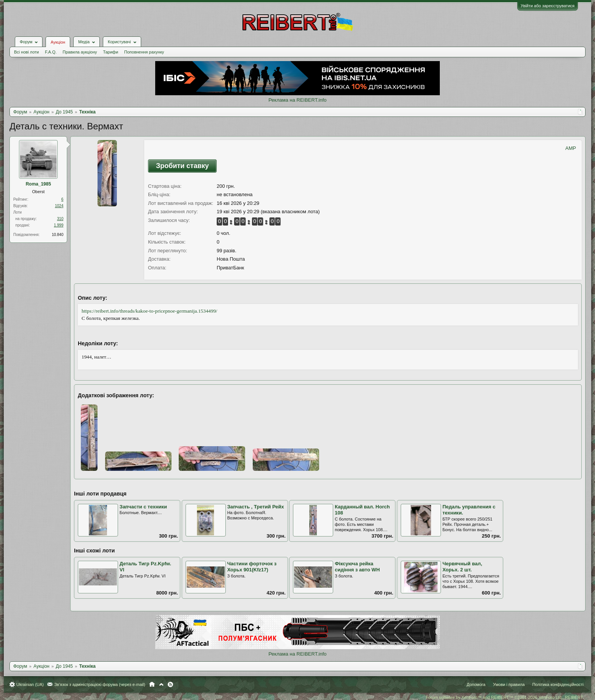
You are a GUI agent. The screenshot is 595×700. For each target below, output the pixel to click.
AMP (571, 148)
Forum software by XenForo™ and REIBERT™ (505, 697)
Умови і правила (509, 684)
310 (60, 219)
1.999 (59, 225)
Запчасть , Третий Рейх (256, 507)
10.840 (57, 235)
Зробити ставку (182, 166)
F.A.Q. (51, 52)
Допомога (476, 684)
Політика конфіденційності (558, 684)
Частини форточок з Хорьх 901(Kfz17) (252, 567)
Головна (152, 684)
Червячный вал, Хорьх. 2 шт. (462, 567)
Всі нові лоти (26, 52)
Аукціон (58, 42)
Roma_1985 (39, 184)
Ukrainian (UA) (30, 684)
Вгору (161, 684)
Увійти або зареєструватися (548, 6)
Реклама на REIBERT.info (297, 100)
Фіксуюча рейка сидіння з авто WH (357, 567)
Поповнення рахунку (144, 52)
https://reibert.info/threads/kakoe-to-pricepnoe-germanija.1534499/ (150, 311)
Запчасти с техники (143, 507)
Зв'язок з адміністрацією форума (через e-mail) (100, 684)
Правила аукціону (80, 52)
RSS (170, 684)
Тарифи (111, 52)
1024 (59, 206)
